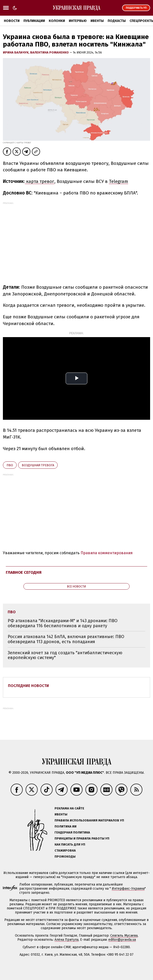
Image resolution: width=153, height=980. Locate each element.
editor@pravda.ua (122, 940)
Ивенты (97, 21)
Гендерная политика (72, 832)
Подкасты (117, 21)
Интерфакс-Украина (128, 889)
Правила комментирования (107, 553)
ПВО (10, 465)
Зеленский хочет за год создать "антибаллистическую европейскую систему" (65, 655)
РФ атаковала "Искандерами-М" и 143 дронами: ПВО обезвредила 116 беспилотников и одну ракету (63, 623)
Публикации (34, 21)
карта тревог (40, 181)
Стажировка (65, 850)
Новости (12, 21)
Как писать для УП (70, 844)
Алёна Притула (66, 940)
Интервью (78, 21)
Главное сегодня (24, 572)
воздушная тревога (38, 465)
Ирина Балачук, (17, 52)
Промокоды (65, 857)
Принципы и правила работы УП (82, 838)
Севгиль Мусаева (124, 936)
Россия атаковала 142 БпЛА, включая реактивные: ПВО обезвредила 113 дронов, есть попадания (66, 639)
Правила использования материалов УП (89, 820)
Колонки (57, 21)
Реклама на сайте (69, 808)
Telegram (118, 181)
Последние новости (28, 686)
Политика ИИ (66, 826)
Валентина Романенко (50, 52)
